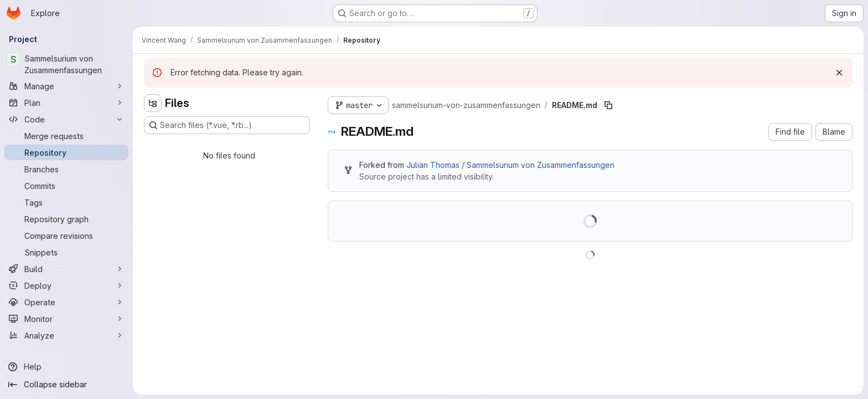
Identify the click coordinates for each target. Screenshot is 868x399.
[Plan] (66, 103)
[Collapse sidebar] (66, 385)
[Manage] (66, 86)
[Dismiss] (839, 73)
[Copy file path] (608, 105)
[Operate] (66, 302)
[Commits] (66, 186)
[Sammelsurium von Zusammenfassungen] (66, 64)
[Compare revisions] (66, 236)
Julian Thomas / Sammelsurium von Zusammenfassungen (510, 165)
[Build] (66, 269)
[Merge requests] (66, 136)
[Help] (66, 367)
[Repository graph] (66, 219)
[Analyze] (66, 335)
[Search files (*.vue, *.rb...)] (227, 125)
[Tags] (66, 202)
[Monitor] (66, 319)
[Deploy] (66, 285)
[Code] (66, 119)
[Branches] (66, 169)
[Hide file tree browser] (153, 103)
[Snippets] (66, 252)
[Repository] (66, 152)
